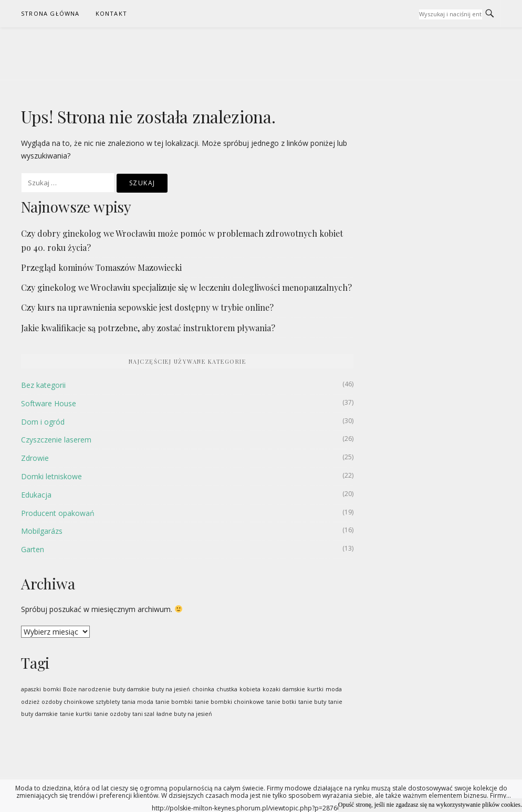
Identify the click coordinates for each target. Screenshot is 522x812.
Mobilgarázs (42, 531)
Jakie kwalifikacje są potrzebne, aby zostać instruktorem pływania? (148, 328)
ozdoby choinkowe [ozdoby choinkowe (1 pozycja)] (68, 702)
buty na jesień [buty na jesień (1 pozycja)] (171, 689)
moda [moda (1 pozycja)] (334, 689)
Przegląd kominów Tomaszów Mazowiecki (101, 267)
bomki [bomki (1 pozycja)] (52, 689)
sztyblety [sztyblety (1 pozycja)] (108, 702)
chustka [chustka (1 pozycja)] (227, 689)
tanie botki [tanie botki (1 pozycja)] (281, 702)
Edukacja (36, 495)
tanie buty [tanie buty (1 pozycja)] (312, 702)
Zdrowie (35, 458)
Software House (49, 403)
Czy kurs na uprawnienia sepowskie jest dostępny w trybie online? (147, 307)
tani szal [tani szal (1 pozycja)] (143, 714)
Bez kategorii (43, 385)
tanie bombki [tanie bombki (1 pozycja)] (174, 702)
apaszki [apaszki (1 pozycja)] (31, 689)
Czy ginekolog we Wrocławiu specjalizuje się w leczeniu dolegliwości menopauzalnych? (186, 287)
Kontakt (111, 13)
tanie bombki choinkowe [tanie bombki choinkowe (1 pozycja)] (229, 702)
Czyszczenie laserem (56, 440)
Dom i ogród (43, 422)
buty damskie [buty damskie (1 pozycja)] (131, 689)
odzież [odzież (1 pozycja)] (30, 702)
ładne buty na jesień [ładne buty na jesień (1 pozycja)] (184, 714)
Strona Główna (50, 13)
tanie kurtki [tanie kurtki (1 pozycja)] (76, 714)
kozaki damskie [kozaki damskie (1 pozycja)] (284, 689)
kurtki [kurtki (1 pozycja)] (315, 689)
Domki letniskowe (51, 476)
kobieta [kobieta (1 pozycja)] (250, 689)
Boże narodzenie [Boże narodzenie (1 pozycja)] (87, 689)
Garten (33, 549)
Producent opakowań (58, 513)
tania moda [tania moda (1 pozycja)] (138, 702)
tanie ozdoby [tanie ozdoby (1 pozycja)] (112, 714)
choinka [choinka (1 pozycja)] (203, 689)
